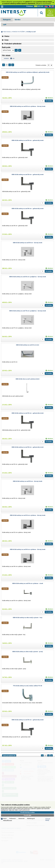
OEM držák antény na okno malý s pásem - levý (27, 618)
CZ (49, 7)
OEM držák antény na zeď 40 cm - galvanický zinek (27, 209)
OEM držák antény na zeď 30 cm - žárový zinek (27, 243)
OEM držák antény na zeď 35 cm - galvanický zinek (27, 720)
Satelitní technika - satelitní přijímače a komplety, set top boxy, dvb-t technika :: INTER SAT (14, 13)
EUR (39, 6)
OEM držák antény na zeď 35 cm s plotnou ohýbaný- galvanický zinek (28, 72)
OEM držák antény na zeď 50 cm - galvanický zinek (27, 140)
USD (42, 6)
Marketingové (31, 802)
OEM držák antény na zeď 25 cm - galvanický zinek (27, 413)
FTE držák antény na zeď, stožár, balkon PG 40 (27, 686)
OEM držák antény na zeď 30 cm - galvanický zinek (27, 447)
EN (46, 7)
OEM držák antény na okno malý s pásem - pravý (27, 652)
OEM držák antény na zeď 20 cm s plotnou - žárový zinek (28, 515)
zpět (5, 25)
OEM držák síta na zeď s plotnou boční (27, 379)
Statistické (21, 802)
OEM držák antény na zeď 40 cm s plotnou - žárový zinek (28, 549)
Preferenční (12, 802)
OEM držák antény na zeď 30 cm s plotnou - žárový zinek (28, 106)
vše (13, 58)
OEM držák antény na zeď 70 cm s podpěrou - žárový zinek (27, 311)
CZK (36, 6)
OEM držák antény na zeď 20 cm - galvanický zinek (27, 174)
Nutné (5, 802)
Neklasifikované (8, 804)
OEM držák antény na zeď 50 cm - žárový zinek (27, 481)
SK (52, 7)
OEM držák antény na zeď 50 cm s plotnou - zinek (28, 583)
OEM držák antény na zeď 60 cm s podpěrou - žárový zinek (27, 277)
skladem (6, 58)
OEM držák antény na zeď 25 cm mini (27, 345)
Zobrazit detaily (48, 803)
